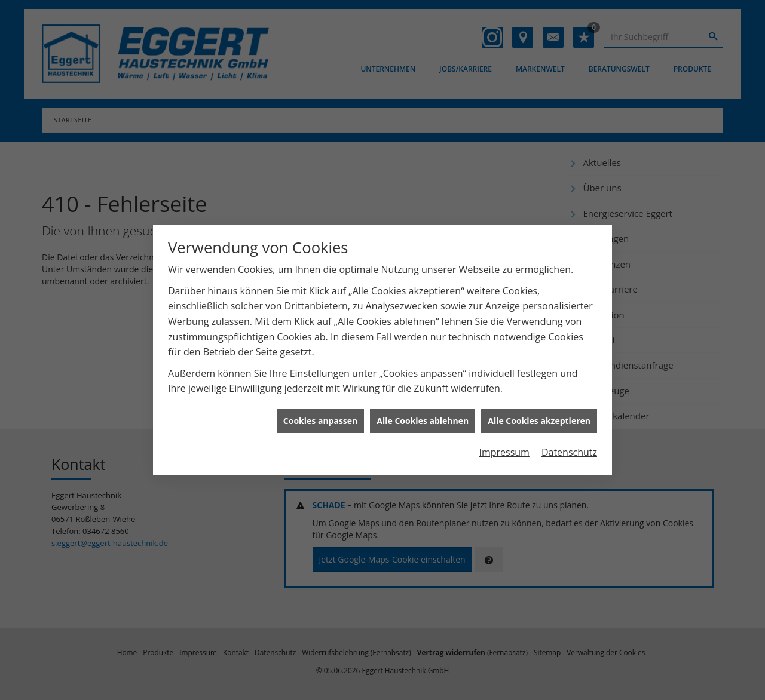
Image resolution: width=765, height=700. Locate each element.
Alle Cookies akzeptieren (539, 417)
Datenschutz (569, 449)
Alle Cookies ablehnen (423, 417)
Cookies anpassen (320, 417)
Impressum (504, 449)
